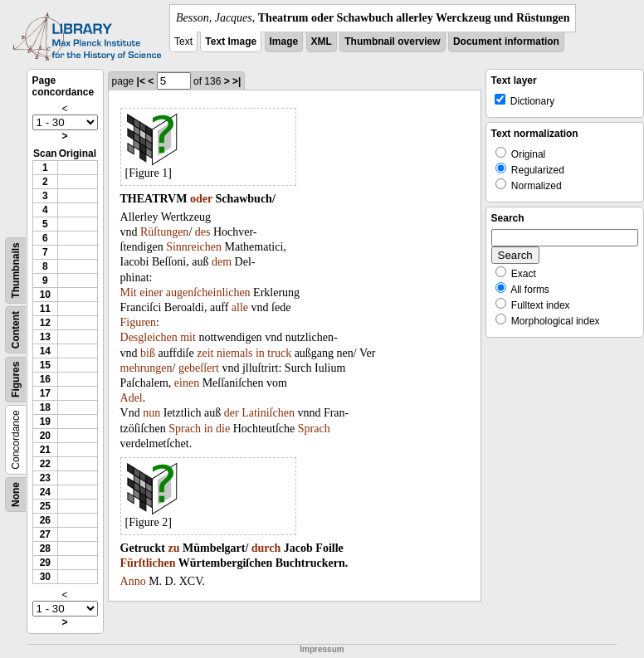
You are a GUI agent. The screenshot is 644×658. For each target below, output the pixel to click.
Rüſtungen (164, 232)
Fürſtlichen (148, 563)
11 (45, 309)
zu (173, 548)
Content (16, 330)
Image (284, 41)
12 (45, 323)
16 (45, 379)
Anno (133, 581)
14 (45, 351)
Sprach (185, 429)
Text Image (231, 41)
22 (45, 464)
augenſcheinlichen (208, 292)
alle (240, 307)
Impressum (322, 649)
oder (201, 199)
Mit (129, 292)
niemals (235, 353)
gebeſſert (199, 368)
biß (148, 353)
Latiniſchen (268, 413)
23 (45, 478)
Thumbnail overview (392, 41)
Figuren (139, 322)
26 (45, 520)
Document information (506, 41)
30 (45, 577)
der (232, 413)
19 (45, 422)
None (16, 495)
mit (188, 337)
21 (45, 450)
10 (45, 295)
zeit (205, 353)
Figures (16, 380)
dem (222, 262)
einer (151, 292)
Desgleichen (149, 337)
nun (151, 413)
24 (45, 492)
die (223, 429)
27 (45, 534)
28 (45, 548)
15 (45, 365)
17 (45, 393)
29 (45, 563)
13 (45, 337)
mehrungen (146, 368)
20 (45, 436)
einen (187, 383)
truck (279, 353)
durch (266, 548)
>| (237, 81)
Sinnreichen (194, 247)
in (260, 353)
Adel (132, 398)
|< (141, 81)
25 (45, 506)
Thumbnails (16, 270)
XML (322, 41)
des (203, 232)
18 (45, 407)
